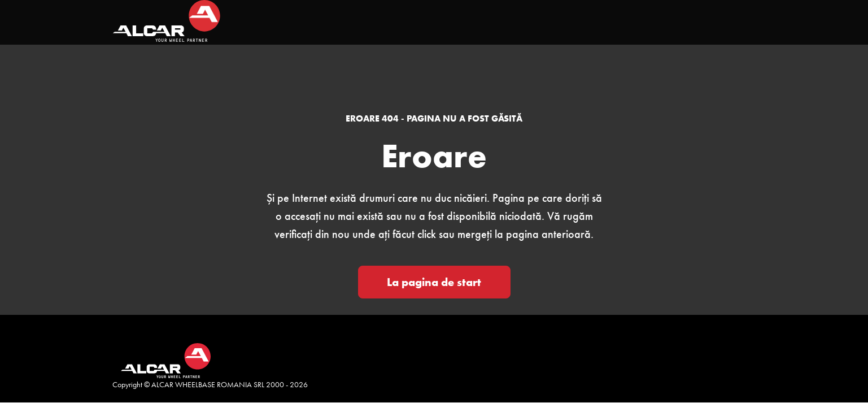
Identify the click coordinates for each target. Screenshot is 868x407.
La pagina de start (434, 282)
